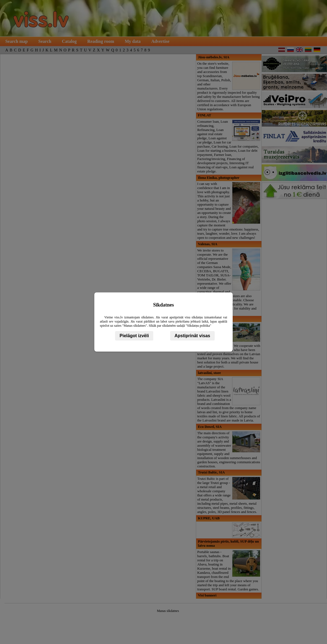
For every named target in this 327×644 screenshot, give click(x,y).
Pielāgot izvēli (134, 336)
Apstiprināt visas (192, 336)
